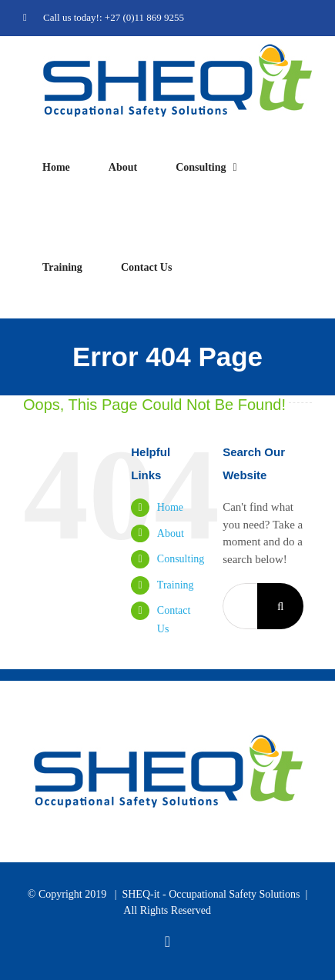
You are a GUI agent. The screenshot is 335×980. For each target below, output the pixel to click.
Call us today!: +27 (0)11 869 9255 (104, 17)
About (171, 533)
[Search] (280, 606)
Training (176, 585)
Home (170, 507)
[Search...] (240, 606)
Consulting (181, 559)
